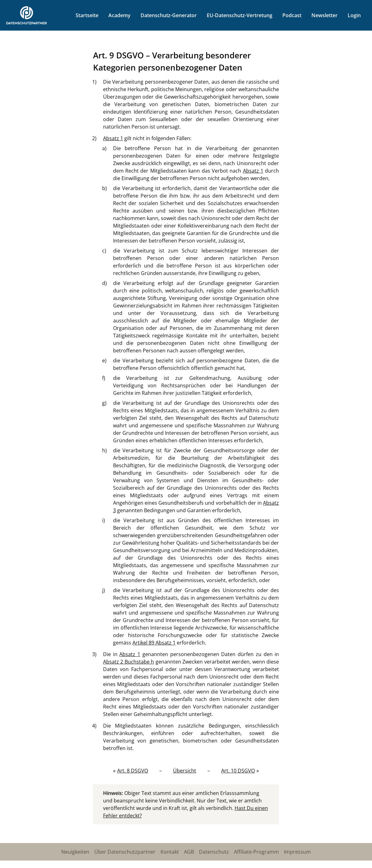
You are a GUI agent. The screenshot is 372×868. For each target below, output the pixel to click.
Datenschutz (214, 852)
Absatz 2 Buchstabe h (129, 662)
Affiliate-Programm (256, 852)
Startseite (87, 15)
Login (354, 15)
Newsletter (325, 15)
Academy (119, 15)
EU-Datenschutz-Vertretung (240, 15)
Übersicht (185, 771)
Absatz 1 (113, 138)
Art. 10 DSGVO (238, 771)
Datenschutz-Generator (169, 15)
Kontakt (170, 852)
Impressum (297, 852)
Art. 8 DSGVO (133, 771)
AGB (189, 852)
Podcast (292, 15)
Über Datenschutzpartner (125, 852)
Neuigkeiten (75, 852)
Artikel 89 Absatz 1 (154, 643)
